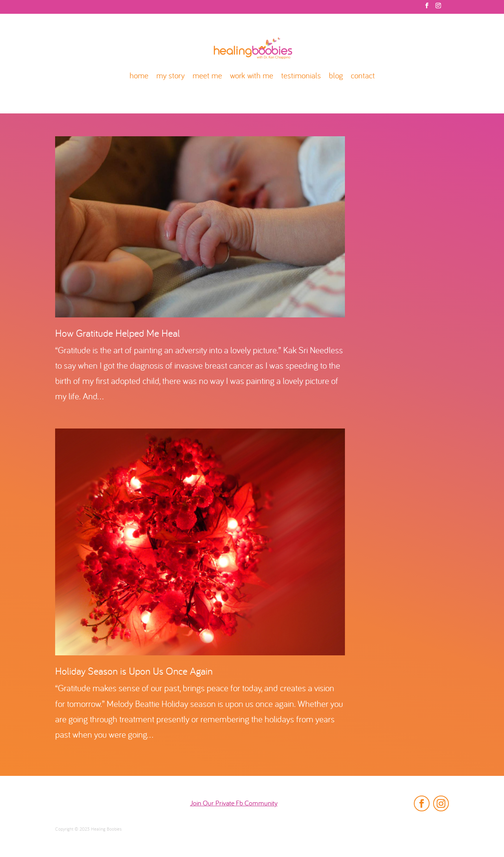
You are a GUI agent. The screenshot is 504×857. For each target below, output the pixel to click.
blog (336, 77)
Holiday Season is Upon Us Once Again (134, 672)
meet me (207, 77)
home (139, 77)
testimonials (301, 77)
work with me (252, 77)
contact (363, 77)
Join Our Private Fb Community (234, 804)
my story (170, 77)
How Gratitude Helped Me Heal (118, 334)
